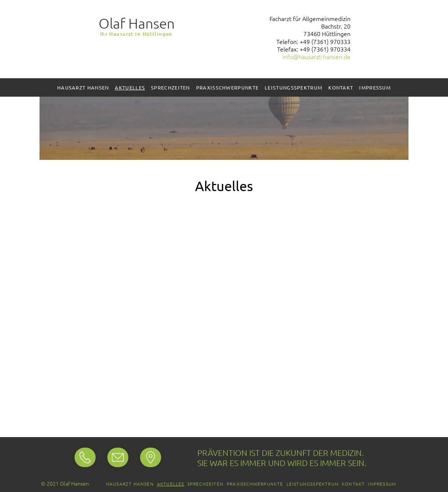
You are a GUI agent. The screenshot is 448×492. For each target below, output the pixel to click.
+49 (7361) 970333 (325, 41)
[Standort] (85, 457)
